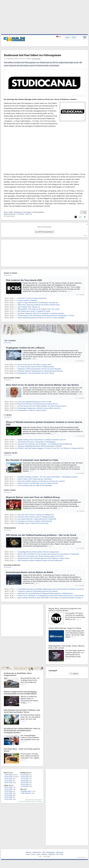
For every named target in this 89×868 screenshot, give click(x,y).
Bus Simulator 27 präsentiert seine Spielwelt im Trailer (32, 460)
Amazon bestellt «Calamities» (28, 300)
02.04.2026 (8, 793)
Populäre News (26, 791)
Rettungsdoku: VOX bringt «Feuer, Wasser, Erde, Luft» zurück (39, 309)
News (39, 854)
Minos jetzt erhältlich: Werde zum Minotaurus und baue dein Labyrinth (41, 481)
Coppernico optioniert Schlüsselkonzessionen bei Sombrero (38, 591)
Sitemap (28, 852)
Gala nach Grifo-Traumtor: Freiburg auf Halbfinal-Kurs (36, 515)
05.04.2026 (8, 787)
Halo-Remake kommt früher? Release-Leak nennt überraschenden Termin (22, 711)
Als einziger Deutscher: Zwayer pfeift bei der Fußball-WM (37, 519)
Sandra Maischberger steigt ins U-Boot (65, 628)
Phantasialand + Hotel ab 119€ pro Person (32, 410)
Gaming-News (11, 453)
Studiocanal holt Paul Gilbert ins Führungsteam (32, 55)
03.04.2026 (8, 791)
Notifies (40, 801)
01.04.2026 (8, 795)
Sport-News (10, 490)
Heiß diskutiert (26, 793)
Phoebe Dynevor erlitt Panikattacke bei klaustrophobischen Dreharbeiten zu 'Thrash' (46, 316)
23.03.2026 (25, 787)
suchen (74, 674)
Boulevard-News (12, 378)
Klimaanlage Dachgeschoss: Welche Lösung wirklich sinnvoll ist (39, 408)
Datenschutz (37, 852)
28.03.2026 (25, 777)
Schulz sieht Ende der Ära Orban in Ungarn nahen (35, 365)
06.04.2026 (8, 783)
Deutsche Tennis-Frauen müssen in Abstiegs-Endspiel (36, 517)
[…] (68, 291)
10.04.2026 (8, 775)
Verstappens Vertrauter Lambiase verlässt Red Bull (35, 521)
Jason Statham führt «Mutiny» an (29, 307)
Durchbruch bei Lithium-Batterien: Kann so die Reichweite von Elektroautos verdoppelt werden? (22, 731)
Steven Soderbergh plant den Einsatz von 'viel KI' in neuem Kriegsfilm (41, 318)
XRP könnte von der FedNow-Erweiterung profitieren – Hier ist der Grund (41, 535)
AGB (44, 852)
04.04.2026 (8, 789)
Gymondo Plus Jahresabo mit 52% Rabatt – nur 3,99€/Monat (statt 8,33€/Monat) (45, 444)
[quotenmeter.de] (10, 214)
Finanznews (10, 528)
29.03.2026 (25, 775)
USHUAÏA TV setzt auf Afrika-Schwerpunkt (32, 298)
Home (28, 854)
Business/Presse (12, 565)
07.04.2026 (8, 781)
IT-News (8, 415)
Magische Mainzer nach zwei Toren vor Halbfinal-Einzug (33, 497)
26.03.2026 (25, 781)
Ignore (34, 801)
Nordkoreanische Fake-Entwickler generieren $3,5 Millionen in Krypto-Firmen (44, 558)
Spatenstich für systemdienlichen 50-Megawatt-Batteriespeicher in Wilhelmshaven (45, 593)
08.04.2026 (8, 779)
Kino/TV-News (11, 273)
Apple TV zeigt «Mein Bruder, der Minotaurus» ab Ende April (38, 303)
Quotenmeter (36, 59)
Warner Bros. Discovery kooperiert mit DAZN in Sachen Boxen (39, 305)
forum (85, 235)
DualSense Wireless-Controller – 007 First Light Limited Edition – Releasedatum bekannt (48, 477)
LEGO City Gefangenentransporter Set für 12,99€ (34, 402)
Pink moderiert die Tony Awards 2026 (24, 280)
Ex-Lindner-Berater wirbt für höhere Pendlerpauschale (36, 367)
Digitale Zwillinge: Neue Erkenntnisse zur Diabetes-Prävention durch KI (42, 440)
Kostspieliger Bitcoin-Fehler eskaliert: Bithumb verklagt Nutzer (38, 552)
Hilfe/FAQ (52, 854)
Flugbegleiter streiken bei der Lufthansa (25, 348)
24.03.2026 (25, 785)
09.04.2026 (8, 777)
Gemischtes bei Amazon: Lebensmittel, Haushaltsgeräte (37, 442)
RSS (62, 854)
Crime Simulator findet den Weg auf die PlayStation (35, 486)
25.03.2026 (25, 783)
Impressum (60, 852)
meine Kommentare (25, 801)
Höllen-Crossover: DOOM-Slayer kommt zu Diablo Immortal (38, 483)
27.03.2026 (25, 779)
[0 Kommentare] (9, 216)
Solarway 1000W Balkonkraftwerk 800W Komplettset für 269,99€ (39, 446)
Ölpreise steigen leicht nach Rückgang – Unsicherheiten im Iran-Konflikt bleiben (21, 693)
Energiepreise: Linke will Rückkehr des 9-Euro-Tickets (36, 373)
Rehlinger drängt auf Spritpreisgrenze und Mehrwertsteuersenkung (40, 371)
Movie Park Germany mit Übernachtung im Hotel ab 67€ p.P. (38, 404)
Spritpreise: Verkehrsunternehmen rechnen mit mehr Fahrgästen (39, 369)
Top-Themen (10, 341)
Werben (45, 854)
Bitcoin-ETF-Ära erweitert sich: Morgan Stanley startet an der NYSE (40, 556)
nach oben (81, 857)
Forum (33, 854)
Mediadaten (51, 852)
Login (68, 37)
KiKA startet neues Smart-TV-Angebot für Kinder (34, 311)
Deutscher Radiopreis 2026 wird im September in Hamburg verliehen (41, 313)
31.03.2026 (8, 797)
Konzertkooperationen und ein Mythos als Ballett (30, 572)
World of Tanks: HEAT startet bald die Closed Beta (35, 479)
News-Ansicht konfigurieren (34, 800)
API (57, 854)
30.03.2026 (8, 799)
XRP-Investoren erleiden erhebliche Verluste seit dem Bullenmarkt (40, 561)
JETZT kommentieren (44, 232)
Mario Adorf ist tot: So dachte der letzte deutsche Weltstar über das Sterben (42, 385)
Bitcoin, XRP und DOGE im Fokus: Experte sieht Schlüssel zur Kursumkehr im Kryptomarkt (48, 554)
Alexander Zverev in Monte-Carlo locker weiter (33, 523)
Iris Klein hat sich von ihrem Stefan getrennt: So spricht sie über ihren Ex (42, 406)
